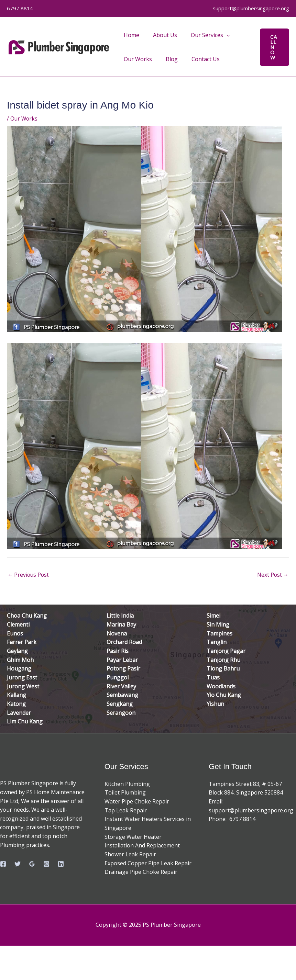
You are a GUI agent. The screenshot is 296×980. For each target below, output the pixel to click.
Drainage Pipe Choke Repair (141, 872)
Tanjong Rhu (223, 660)
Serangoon (121, 713)
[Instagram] (46, 864)
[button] (274, 47)
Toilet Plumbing (125, 793)
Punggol (118, 678)
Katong (16, 704)
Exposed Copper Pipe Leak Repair (148, 863)
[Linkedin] (61, 864)
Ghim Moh (20, 660)
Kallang (17, 695)
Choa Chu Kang (27, 616)
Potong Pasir (123, 669)
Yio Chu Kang (224, 695)
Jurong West (23, 686)
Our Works (24, 119)
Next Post (272, 575)
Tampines (220, 634)
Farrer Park (22, 642)
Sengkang (120, 704)
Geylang (17, 651)
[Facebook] (3, 864)
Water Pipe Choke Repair (137, 801)
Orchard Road (124, 642)
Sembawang (122, 695)
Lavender (19, 713)
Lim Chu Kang (25, 722)
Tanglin (217, 642)
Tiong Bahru (223, 669)
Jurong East (22, 678)
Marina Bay (121, 625)
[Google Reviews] (32, 864)
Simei (213, 616)
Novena (117, 634)
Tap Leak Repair (126, 810)
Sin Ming (218, 625)
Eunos (15, 634)
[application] (220, 35)
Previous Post (29, 575)
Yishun (215, 704)
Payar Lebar (122, 660)
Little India (120, 616)
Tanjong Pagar (226, 651)
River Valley (121, 686)
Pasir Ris (118, 651)
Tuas (213, 678)
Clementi (18, 625)
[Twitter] (18, 864)
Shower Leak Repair (130, 854)
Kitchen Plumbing (127, 784)
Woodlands (221, 686)
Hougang (19, 669)
